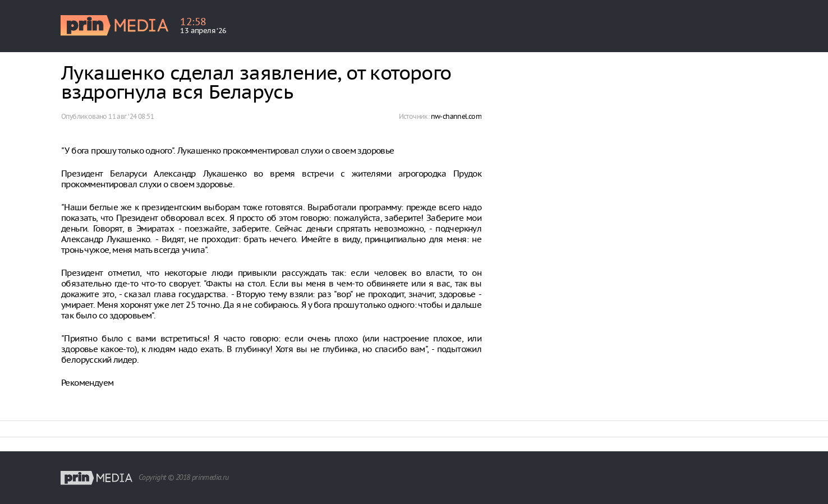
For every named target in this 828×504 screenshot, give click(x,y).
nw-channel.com (456, 116)
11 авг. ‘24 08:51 (131, 116)
